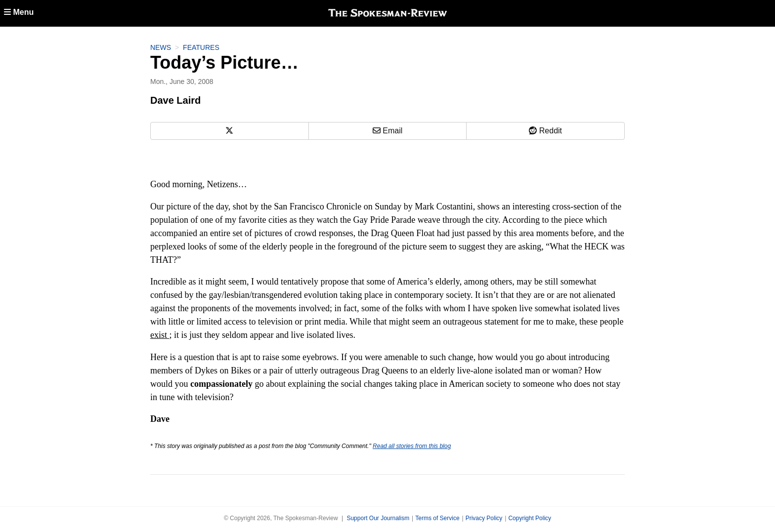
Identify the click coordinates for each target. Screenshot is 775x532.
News (161, 47)
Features (201, 47)
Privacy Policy (484, 518)
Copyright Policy (530, 518)
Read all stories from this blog (412, 446)
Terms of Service (437, 518)
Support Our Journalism (378, 518)
